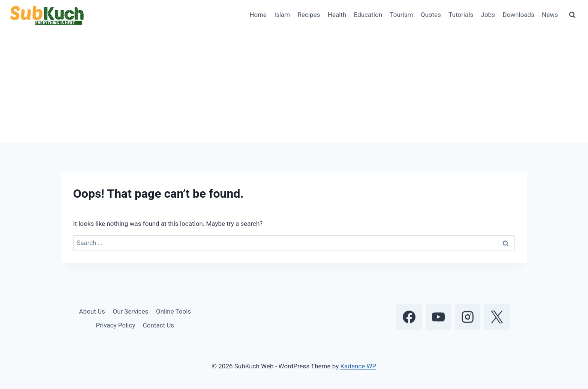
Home (258, 15)
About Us (92, 311)
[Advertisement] (294, 86)
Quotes (431, 15)
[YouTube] (438, 317)
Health (337, 15)
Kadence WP (358, 366)
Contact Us (158, 325)
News (550, 15)
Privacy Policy (116, 325)
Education (368, 15)
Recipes (309, 15)
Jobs (488, 15)
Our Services (130, 311)
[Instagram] (468, 317)
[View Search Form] (572, 15)
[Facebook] (409, 317)
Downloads (518, 15)
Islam (282, 15)
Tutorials (461, 15)
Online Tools (173, 311)
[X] (497, 317)
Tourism (401, 15)
